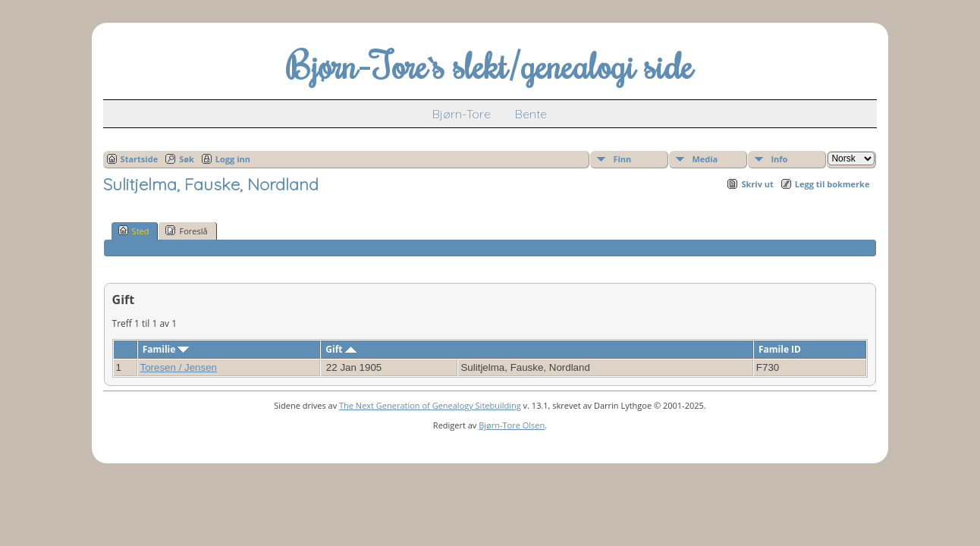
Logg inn (233, 159)
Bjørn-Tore (462, 114)
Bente (531, 114)
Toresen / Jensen (179, 367)
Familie (166, 349)
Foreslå (186, 231)
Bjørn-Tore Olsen (512, 425)
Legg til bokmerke (832, 184)
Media (705, 159)
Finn (622, 159)
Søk (187, 159)
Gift (341, 349)
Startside (140, 159)
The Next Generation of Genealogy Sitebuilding (430, 405)
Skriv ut (757, 184)
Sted (134, 231)
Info (779, 159)
